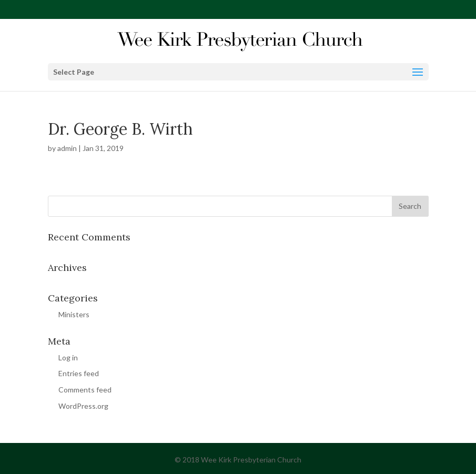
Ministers (74, 314)
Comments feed (85, 390)
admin (67, 148)
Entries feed (79, 373)
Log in (68, 357)
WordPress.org (83, 406)
